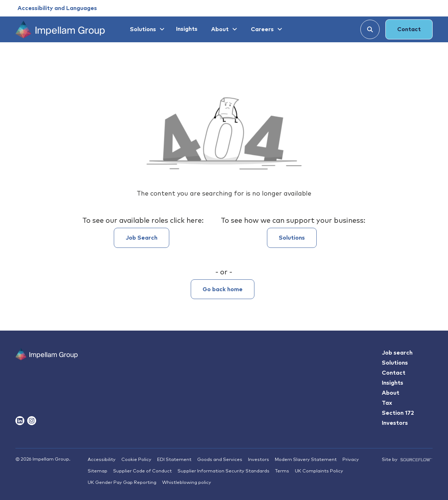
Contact (409, 29)
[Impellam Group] (60, 29)
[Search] (370, 29)
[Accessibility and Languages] (57, 8)
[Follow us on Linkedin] (20, 421)
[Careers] (266, 29)
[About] (223, 29)
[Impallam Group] (47, 368)
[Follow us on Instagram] (32, 421)
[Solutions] (146, 29)
